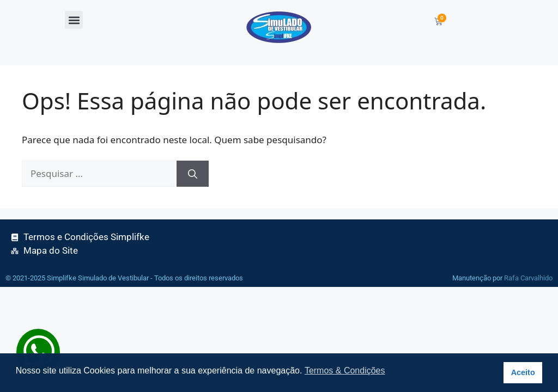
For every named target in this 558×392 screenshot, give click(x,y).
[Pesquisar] (193, 174)
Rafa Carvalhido (528, 278)
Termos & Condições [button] (345, 370)
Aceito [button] (523, 372)
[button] (74, 20)
